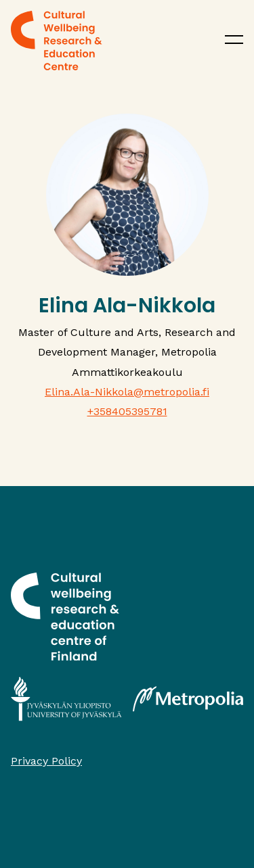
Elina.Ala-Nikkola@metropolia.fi (127, 392)
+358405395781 (127, 411)
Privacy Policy (46, 761)
